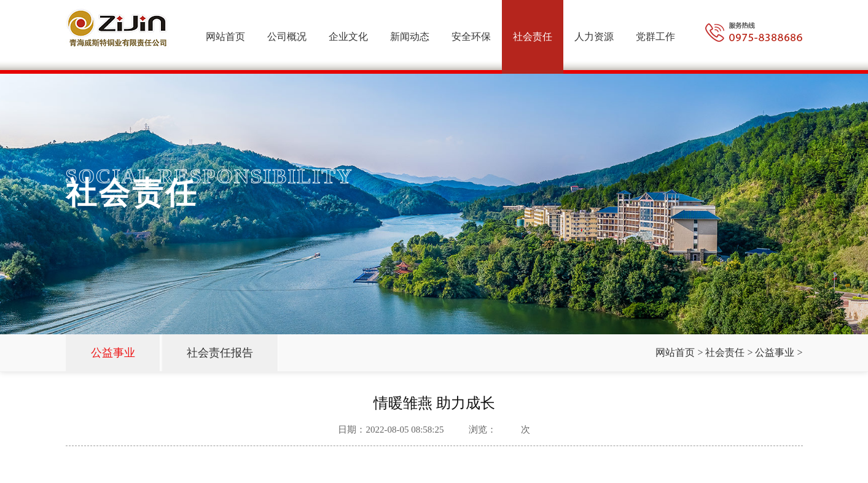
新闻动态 (410, 37)
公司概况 (287, 37)
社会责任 (533, 37)
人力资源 (594, 37)
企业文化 (348, 37)
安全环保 (471, 37)
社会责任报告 (220, 353)
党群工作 (655, 37)
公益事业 (113, 353)
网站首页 (225, 37)
